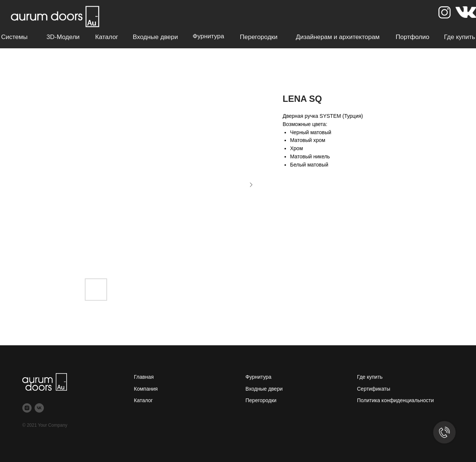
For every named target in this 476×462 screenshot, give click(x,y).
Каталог (107, 37)
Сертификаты (374, 389)
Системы (14, 37)
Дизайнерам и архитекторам (337, 37)
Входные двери (155, 37)
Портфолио (412, 37)
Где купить (460, 37)
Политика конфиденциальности (395, 400)
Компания (146, 389)
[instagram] (27, 408)
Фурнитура (208, 36)
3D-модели (63, 37)
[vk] (39, 408)
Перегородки (259, 37)
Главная (144, 377)
